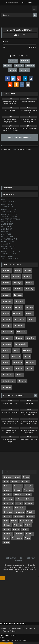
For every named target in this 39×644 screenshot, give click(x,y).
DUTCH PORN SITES (10, 251)
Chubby (30, 289)
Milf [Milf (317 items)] (7, 521)
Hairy (33, 320)
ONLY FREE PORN (9, 239)
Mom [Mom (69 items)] (15, 521)
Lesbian (32, 338)
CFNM (19, 289)
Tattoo (20, 369)
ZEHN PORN (7, 229)
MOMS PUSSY (8, 249)
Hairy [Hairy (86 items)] (20, 503)
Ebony (8, 65)
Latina (20, 338)
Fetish (30, 313)
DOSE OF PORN (9, 202)
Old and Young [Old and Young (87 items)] (27, 521)
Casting (7, 289)
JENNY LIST (7, 224)
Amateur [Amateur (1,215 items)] (8, 477)
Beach (17, 277)
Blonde (7, 283)
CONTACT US (11, 558)
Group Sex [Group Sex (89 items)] (9, 503)
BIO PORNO (7, 222)
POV (28, 356)
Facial (7, 313)
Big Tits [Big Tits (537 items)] (16, 482)
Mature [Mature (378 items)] (31, 516)
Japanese (8, 338)
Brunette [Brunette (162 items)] (19, 486)
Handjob (8, 326)
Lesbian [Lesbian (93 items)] (8, 516)
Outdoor (28, 350)
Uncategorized (10, 381)
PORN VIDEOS (8, 246)
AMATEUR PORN (9, 209)
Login (22, 3)
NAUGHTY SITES (9, 214)
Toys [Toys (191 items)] (29, 538)
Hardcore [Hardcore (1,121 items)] (9, 508)
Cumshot (8, 307)
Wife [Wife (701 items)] (7, 543)
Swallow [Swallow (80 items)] (20, 534)
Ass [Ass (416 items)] (7, 482)
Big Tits (13, 61)
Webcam (8, 387)
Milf (17, 350)
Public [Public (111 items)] (8, 529)
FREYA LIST (7, 204)
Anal (19, 270)
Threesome (9, 375)
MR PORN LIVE (8, 212)
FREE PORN (7, 256)
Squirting (31, 363)
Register (30, 3)
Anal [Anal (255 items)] (18, 477)
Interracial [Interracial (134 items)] (9, 512)
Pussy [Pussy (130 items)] (17, 529)
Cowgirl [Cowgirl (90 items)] (18, 490)
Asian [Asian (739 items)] (27, 477)
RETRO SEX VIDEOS (10, 219)
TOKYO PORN (8, 241)
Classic (7, 295)
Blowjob (25, 61)
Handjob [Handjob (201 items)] (30, 503)
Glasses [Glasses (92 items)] (30, 499)
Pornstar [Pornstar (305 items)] (19, 525)
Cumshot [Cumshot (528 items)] (19, 495)
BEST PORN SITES (10, 259)
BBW (6, 277)
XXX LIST (6, 244)
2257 (22, 558)
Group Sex (21, 320)
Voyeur (24, 381)
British (30, 283)
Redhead (19, 363)
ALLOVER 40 (7, 207)
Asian (29, 270)
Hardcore (24, 70)
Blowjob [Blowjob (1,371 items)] (8, 486)
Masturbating (22, 344)
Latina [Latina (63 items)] (31, 512)
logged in (14, 149)
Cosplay (19, 295)
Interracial (23, 332)
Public (7, 363)
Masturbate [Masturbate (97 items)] (20, 516)
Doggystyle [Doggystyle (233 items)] (9, 499)
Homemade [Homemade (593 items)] (21, 508)
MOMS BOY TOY (9, 254)
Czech (20, 307)
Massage (8, 344)
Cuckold (21, 301)
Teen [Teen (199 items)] (7, 538)
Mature (7, 350)
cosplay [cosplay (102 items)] (30, 486)
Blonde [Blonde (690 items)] (26, 482)
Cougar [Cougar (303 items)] (8, 490)
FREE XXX (6, 199)
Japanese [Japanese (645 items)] (21, 512)
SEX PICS (6, 227)
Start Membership (7, 643)
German (7, 320)
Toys (21, 375)
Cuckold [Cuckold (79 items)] (8, 495)
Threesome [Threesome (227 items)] (18, 538)
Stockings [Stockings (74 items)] (9, 534)
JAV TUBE (6, 234)
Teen (31, 369)
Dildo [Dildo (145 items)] (29, 495)
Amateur (8, 270)
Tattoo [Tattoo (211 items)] (30, 534)
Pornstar (17, 356)
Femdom (18, 313)
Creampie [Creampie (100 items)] (29, 490)
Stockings (8, 369)
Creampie (8, 301)
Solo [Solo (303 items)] (26, 529)
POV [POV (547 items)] (29, 525)
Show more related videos (20, 137)
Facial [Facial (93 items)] (20, 499)
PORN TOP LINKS (9, 217)
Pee (6, 356)
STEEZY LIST (7, 236)
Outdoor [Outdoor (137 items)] (8, 525)
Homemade (9, 332)
